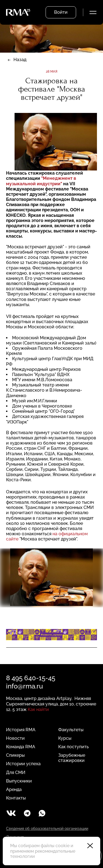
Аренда (14, 789)
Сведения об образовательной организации (47, 829)
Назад (20, 60)
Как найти (38, 709)
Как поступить (73, 747)
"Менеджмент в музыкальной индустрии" (41, 181)
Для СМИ (16, 772)
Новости (15, 738)
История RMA (21, 730)
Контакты (16, 798)
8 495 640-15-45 (31, 678)
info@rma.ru (24, 686)
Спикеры (15, 755)
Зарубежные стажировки (72, 758)
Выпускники (19, 781)
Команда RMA (21, 747)
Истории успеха (23, 764)
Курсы (65, 738)
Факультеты (71, 730)
